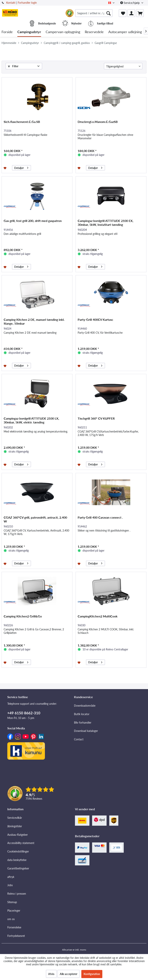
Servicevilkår (15, 818)
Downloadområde (85, 706)
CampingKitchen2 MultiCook (98, 616)
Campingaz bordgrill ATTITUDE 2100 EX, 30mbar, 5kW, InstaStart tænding (106, 223)
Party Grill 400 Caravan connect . (100, 517)
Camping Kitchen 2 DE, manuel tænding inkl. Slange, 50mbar (34, 321)
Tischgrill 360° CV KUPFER (96, 418)
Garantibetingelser (18, 868)
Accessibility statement (21, 843)
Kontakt (11, 3)
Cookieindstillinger (18, 851)
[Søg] (108, 13)
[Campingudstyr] (29, 32)
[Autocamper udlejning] (125, 32)
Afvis (51, 974)
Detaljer (21, 167)
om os (11, 919)
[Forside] (7, 32)
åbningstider (15, 826)
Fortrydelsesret (16, 936)
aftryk (11, 877)
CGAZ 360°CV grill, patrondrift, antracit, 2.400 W (35, 519)
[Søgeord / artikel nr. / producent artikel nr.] (94, 13)
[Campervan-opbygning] (63, 32)
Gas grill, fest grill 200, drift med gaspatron (33, 221)
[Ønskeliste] (123, 13)
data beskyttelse (17, 860)
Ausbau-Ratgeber (18, 835)
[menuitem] (94, 13)
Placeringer (14, 911)
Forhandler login (27, 3)
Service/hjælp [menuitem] (130, 3)
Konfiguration (92, 974)
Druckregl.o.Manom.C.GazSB (98, 122)
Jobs (10, 885)
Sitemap (12, 902)
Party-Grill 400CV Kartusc (95, 320)
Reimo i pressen (17, 894)
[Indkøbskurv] (140, 13)
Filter (13, 66)
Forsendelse (14, 927)
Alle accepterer (69, 974)
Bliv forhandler (83, 723)
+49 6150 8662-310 (24, 713)
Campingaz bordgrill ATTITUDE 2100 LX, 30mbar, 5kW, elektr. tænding (31, 420)
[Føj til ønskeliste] (5, 168)
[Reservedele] (94, 32)
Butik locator (82, 714)
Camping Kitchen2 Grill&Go (23, 616)
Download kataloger (86, 731)
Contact (79, 739)
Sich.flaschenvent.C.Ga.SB (22, 122)
